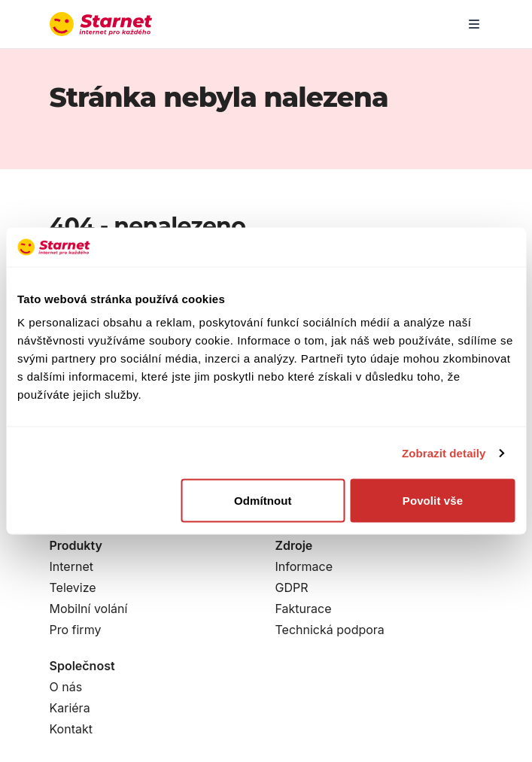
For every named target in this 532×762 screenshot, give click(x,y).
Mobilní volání (89, 609)
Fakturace (304, 609)
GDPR (292, 587)
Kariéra (70, 708)
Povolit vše (433, 501)
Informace (304, 566)
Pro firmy (76, 630)
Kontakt (71, 729)
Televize (73, 587)
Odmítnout (263, 501)
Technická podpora (330, 630)
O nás (66, 687)
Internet (71, 566)
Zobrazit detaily (444, 452)
